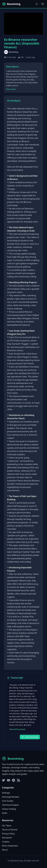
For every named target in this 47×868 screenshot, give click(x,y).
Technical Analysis (10, 805)
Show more (11, 89)
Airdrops (6, 793)
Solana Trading (9, 809)
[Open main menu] (42, 4)
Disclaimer (7, 838)
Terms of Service (10, 830)
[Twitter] (4, 780)
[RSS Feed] (19, 780)
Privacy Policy (8, 834)
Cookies (6, 842)
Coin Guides (8, 801)
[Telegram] (14, 780)
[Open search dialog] (37, 4)
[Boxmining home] (11, 4)
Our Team (7, 826)
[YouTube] (9, 780)
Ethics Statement (10, 846)
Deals (5, 813)
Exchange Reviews (11, 797)
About (5, 850)
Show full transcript (17, 729)
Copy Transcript (30, 737)
